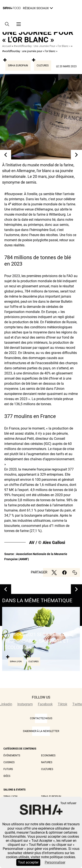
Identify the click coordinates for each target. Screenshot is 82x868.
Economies (48, 755)
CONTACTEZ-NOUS (41, 718)
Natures (47, 762)
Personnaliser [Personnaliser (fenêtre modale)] (55, 862)
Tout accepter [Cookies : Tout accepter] (28, 862)
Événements (12, 755)
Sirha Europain (18, 66)
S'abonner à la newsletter (41, 731)
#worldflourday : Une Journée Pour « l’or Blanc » (42, 46)
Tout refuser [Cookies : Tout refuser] (68, 803)
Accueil (7, 46)
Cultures (43, 66)
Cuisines (9, 762)
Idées (7, 776)
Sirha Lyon (10, 796)
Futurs (8, 769)
